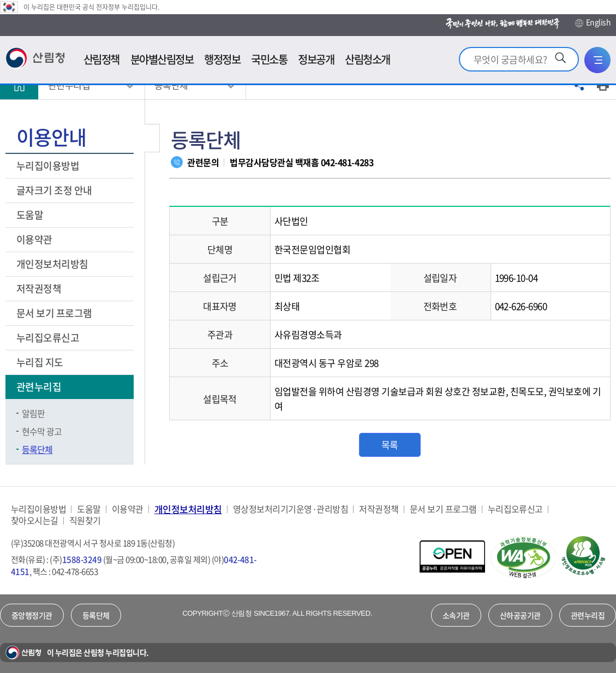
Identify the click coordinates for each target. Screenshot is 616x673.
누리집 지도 (40, 362)
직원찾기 (85, 520)
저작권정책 (39, 288)
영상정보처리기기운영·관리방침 (291, 509)
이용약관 (34, 239)
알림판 (33, 413)
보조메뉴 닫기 (152, 138)
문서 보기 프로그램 (54, 313)
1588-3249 (82, 559)
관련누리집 (40, 387)
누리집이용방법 (48, 166)
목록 (390, 445)
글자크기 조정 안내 (54, 190)
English (593, 22)
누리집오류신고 (48, 338)
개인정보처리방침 (53, 264)
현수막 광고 (42, 431)
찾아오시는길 (35, 520)
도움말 (30, 215)
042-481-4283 (347, 162)
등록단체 (37, 449)
